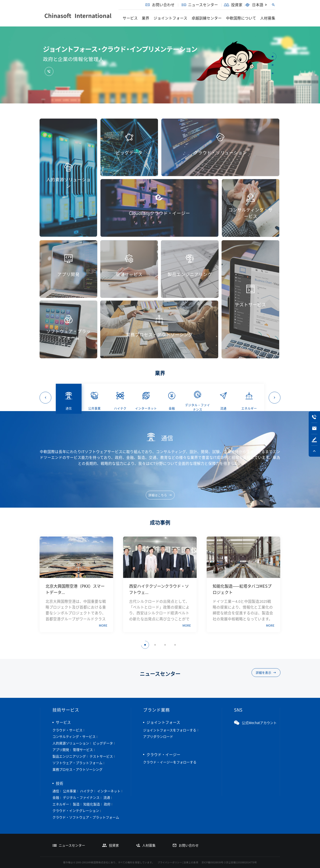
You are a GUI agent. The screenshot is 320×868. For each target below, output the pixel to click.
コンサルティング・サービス (74, 737)
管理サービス (83, 750)
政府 (107, 804)
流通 (107, 797)
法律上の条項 (191, 862)
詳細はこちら (160, 495)
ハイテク (87, 791)
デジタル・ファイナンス (81, 797)
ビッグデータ (103, 743)
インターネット (109, 791)
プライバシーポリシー (170, 862)
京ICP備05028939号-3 (214, 862)
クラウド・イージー (163, 755)
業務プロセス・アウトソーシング (77, 769)
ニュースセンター (200, 5)
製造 (76, 804)
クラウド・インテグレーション (76, 811)
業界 (146, 18)
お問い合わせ (160, 5)
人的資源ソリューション (71, 743)
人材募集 (268, 18)
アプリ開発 (61, 750)
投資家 (233, 5)
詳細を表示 (266, 672)
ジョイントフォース (170, 18)
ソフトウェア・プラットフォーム (77, 763)
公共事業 (70, 791)
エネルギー (61, 804)
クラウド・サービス (67, 730)
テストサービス (101, 756)
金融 (56, 797)
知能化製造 (92, 804)
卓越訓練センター (207, 18)
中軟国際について (241, 18)
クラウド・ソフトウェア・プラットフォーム (86, 817)
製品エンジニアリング (69, 756)
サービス (130, 18)
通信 (56, 791)
